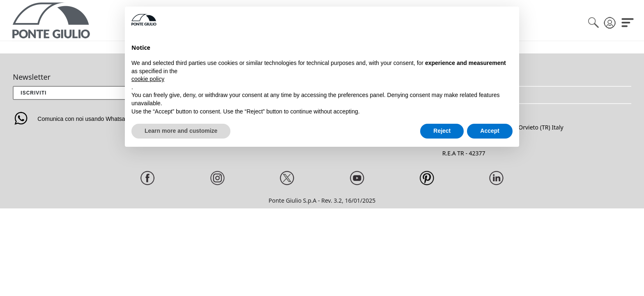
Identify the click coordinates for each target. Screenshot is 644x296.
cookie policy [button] (148, 79)
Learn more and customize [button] (181, 131)
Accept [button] (490, 131)
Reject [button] (442, 131)
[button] (537, 95)
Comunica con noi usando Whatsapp (72, 119)
